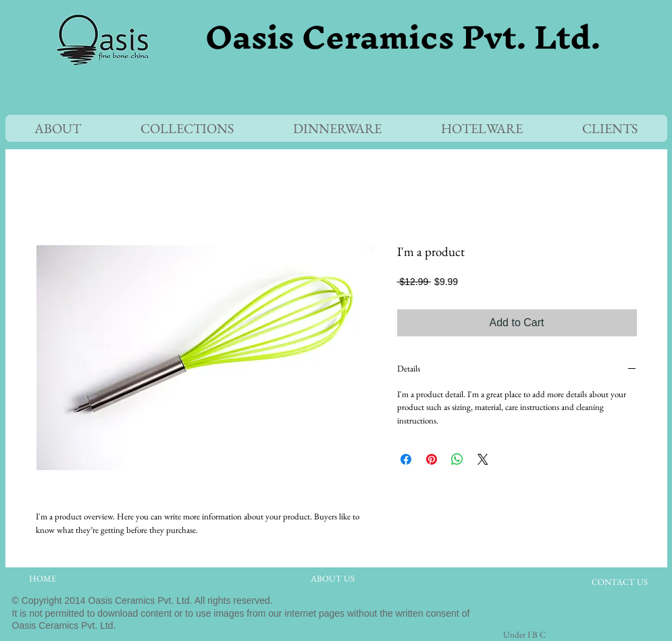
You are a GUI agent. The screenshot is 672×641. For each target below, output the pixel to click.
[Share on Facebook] (406, 459)
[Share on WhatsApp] (457, 459)
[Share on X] (483, 459)
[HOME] (43, 579)
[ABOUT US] (333, 579)
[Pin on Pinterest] (432, 459)
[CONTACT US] (620, 583)
